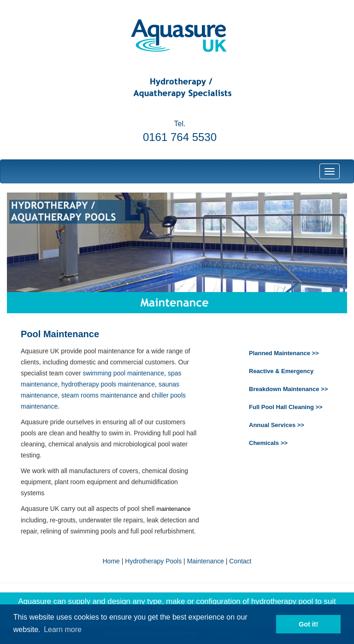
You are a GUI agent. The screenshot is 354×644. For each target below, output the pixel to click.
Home (111, 561)
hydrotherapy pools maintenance (108, 384)
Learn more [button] (63, 629)
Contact (240, 561)
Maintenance (206, 561)
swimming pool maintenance (124, 373)
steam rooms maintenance (99, 395)
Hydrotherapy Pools (153, 561)
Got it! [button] (308, 624)
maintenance (173, 509)
